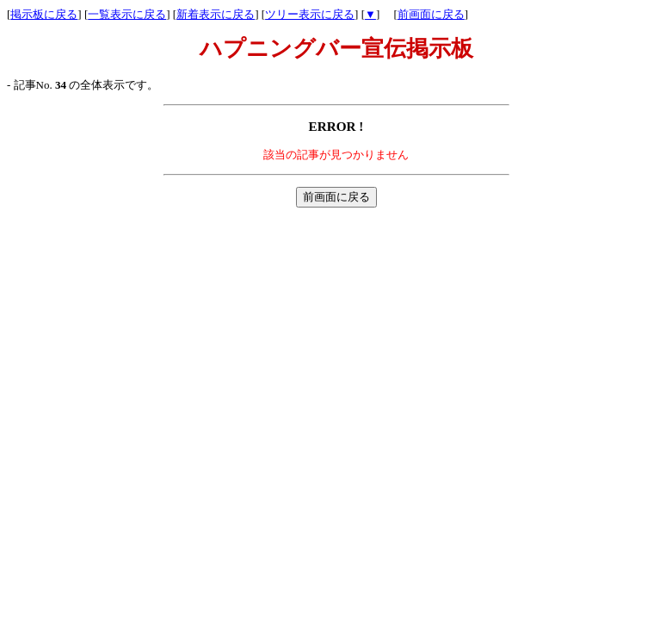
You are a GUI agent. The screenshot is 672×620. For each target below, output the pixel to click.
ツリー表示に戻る (310, 14)
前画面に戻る (431, 14)
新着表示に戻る (216, 14)
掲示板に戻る (44, 14)
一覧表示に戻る (127, 14)
